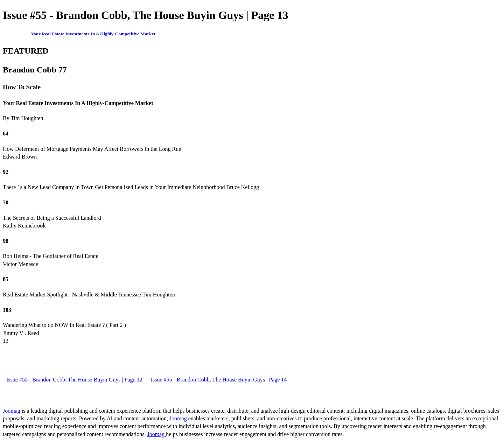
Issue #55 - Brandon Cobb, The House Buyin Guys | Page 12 (74, 380)
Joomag (12, 411)
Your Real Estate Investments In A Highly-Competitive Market (93, 34)
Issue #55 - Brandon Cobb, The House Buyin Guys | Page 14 (219, 380)
